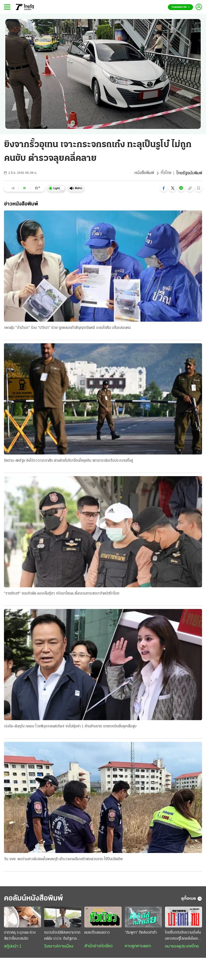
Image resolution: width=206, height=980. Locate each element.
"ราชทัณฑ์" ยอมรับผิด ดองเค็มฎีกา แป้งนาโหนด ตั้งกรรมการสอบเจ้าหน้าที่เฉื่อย (62, 594)
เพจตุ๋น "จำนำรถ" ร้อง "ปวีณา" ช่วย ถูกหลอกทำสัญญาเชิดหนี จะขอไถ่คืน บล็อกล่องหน (67, 328)
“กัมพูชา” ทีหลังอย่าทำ (141, 933)
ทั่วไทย (166, 173)
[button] (164, 188)
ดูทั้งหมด (192, 899)
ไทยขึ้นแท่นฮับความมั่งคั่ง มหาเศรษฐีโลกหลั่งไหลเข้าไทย (183, 937)
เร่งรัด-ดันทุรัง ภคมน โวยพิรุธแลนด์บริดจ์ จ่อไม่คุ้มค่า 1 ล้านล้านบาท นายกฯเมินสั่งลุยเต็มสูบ (70, 727)
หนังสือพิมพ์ (144, 173)
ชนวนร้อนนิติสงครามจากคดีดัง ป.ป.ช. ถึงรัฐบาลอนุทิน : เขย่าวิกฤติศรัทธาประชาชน (62, 937)
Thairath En (180, 7)
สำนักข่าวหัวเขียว (99, 947)
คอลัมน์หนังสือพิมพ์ (35, 899)
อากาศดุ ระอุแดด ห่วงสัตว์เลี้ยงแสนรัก (20, 936)
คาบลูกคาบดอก (138, 947)
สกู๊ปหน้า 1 (13, 947)
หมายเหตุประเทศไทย (182, 947)
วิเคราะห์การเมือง (59, 947)
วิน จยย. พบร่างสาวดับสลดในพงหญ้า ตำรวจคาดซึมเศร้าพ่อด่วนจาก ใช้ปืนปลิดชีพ (63, 859)
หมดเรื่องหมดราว (97, 933)
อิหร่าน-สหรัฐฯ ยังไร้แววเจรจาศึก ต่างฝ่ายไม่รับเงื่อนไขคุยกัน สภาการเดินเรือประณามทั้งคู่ (68, 461)
